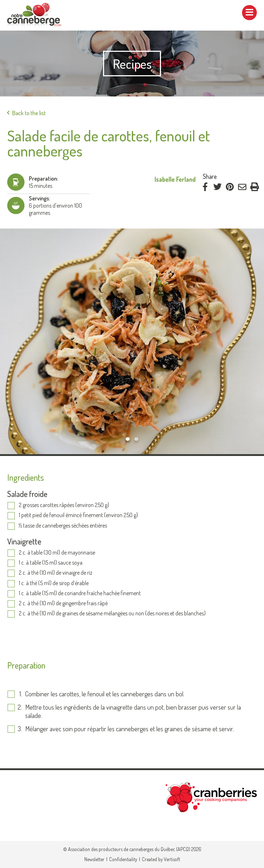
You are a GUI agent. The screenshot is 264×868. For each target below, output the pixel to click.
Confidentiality (123, 859)
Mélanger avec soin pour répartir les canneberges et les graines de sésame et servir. (131, 729)
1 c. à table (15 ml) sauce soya (51, 563)
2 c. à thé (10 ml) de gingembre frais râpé (63, 603)
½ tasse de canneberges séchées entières (63, 526)
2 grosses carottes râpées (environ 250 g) (64, 505)
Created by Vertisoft (161, 859)
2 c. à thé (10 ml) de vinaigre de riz (55, 573)
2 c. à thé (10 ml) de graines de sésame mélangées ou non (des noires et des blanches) (113, 614)
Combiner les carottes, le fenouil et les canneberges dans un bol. (105, 694)
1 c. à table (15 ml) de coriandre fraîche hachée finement (80, 593)
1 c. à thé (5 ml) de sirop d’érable (54, 583)
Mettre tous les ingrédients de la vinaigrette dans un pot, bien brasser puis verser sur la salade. (133, 711)
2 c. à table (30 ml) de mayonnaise (57, 553)
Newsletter (94, 859)
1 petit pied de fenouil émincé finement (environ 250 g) (78, 515)
